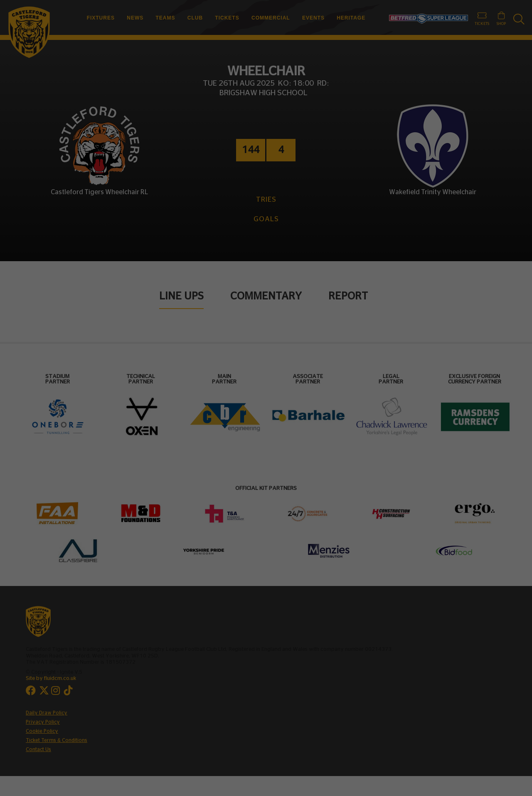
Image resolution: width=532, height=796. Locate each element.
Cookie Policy (42, 731)
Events (313, 18)
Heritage (351, 18)
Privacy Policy (43, 722)
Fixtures (101, 18)
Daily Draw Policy (47, 713)
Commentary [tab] (266, 296)
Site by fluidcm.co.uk (51, 679)
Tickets (227, 18)
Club (195, 18)
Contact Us (38, 749)
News (135, 18)
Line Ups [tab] (181, 296)
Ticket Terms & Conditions (57, 740)
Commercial (271, 18)
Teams (166, 18)
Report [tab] (348, 296)
